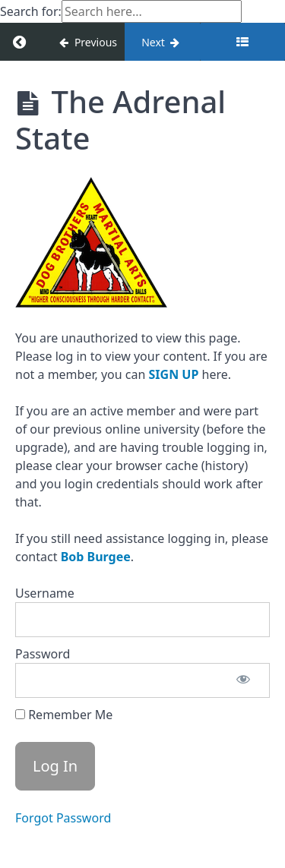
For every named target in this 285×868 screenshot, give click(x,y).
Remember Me (64, 715)
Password (43, 654)
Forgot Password (63, 818)
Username (45, 593)
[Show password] (243, 680)
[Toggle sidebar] (242, 42)
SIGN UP (174, 374)
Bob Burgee (96, 557)
